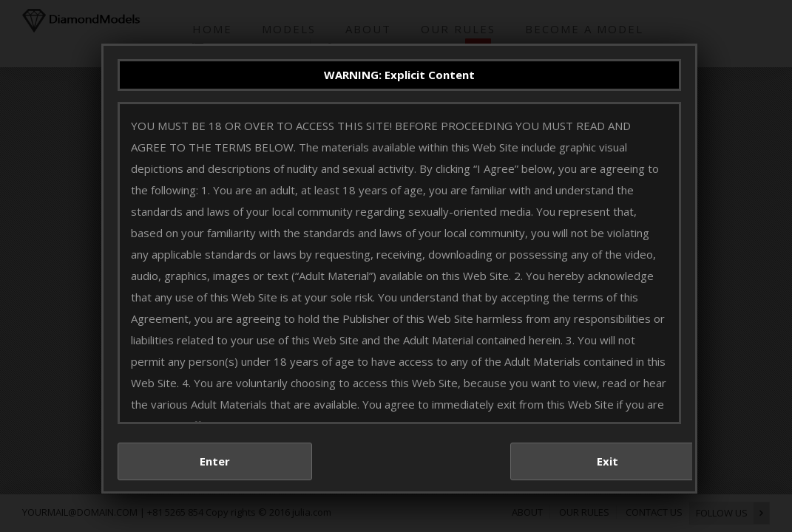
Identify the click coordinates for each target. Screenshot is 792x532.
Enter (227, 474)
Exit (621, 474)
